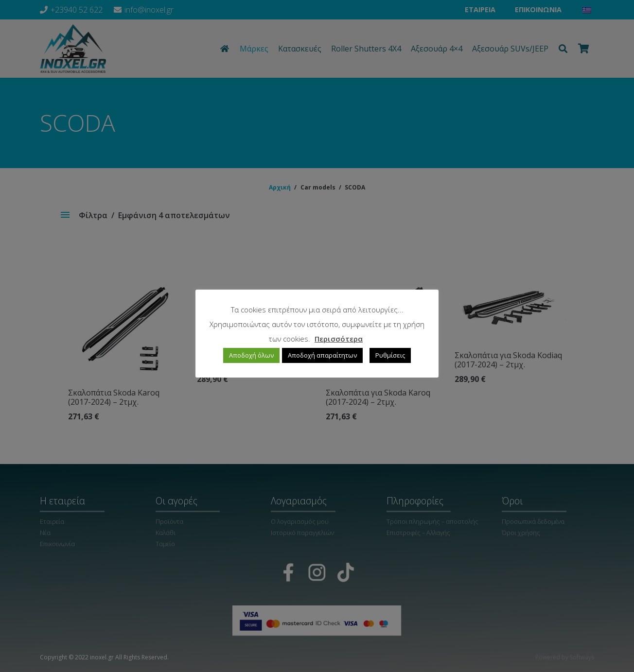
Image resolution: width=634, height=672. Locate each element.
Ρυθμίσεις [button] (390, 355)
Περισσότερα (339, 339)
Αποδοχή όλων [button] (251, 355)
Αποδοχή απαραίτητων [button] (322, 355)
